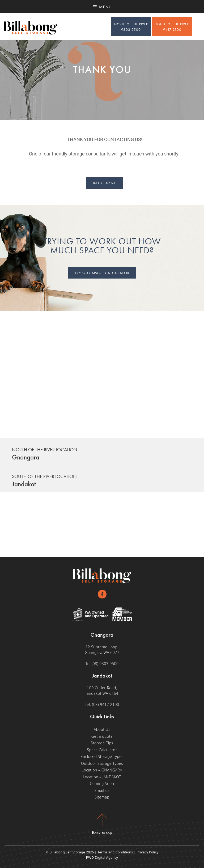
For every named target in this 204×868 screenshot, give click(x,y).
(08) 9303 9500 (105, 664)
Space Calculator (102, 750)
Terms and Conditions (115, 852)
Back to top (102, 833)
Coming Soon (102, 784)
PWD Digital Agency (102, 857)
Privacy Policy (147, 852)
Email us (102, 790)
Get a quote (102, 736)
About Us (102, 729)
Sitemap (102, 797)
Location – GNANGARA (102, 770)
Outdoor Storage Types (102, 763)
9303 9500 (131, 27)
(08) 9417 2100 (106, 704)
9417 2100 (172, 27)
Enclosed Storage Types (102, 756)
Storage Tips (102, 743)
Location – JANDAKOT (102, 777)
